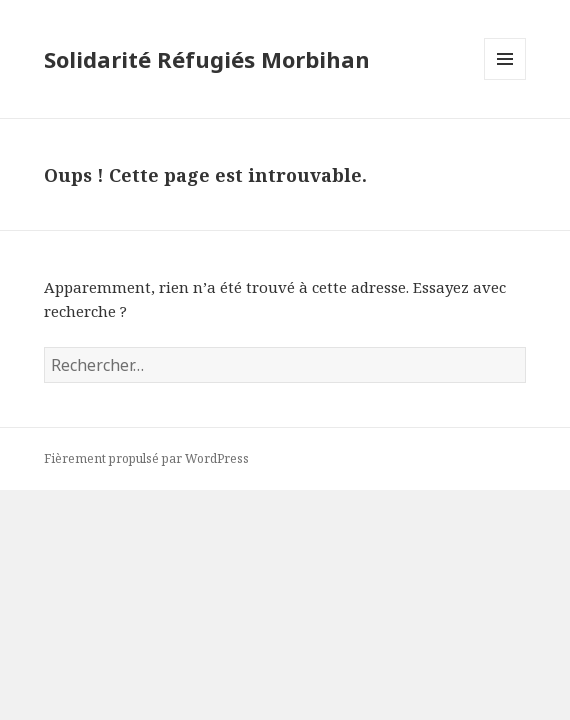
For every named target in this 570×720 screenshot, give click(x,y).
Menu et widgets (505, 79)
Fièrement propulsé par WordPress (146, 458)
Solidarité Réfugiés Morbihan (207, 59)
